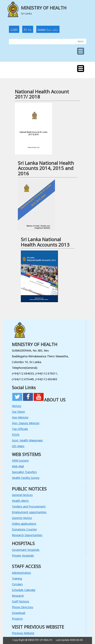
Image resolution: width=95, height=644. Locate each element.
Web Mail (18, 466)
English (42, 29)
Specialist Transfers (24, 472)
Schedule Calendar (24, 590)
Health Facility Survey (26, 478)
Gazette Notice (22, 518)
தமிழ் (55, 29)
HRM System (20, 460)
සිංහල (49, 29)
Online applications (24, 524)
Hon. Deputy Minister (26, 423)
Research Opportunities (27, 535)
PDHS (16, 435)
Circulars (17, 584)
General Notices (22, 495)
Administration (21, 573)
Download (19, 613)
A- (31, 30)
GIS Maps (18, 446)
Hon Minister (20, 417)
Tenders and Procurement (29, 506)
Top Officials (20, 429)
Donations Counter (24, 529)
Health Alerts (20, 501)
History (17, 406)
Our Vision (18, 412)
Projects (17, 619)
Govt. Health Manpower (27, 440)
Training (17, 578)
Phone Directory (23, 607)
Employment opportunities (29, 512)
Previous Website (23, 633)
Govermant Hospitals (26, 550)
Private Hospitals (23, 555)
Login (14, 29)
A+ (26, 29)
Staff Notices (21, 601)
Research (18, 596)
